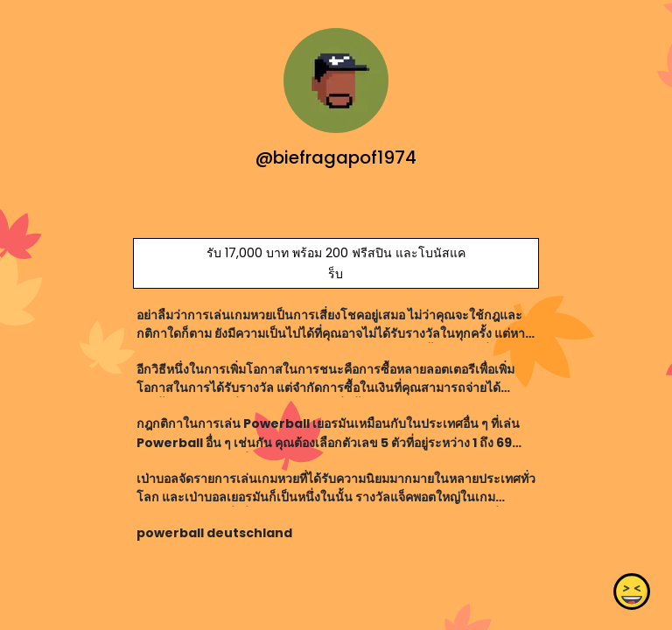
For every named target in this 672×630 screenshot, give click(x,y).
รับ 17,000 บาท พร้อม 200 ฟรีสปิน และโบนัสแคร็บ (336, 263)
